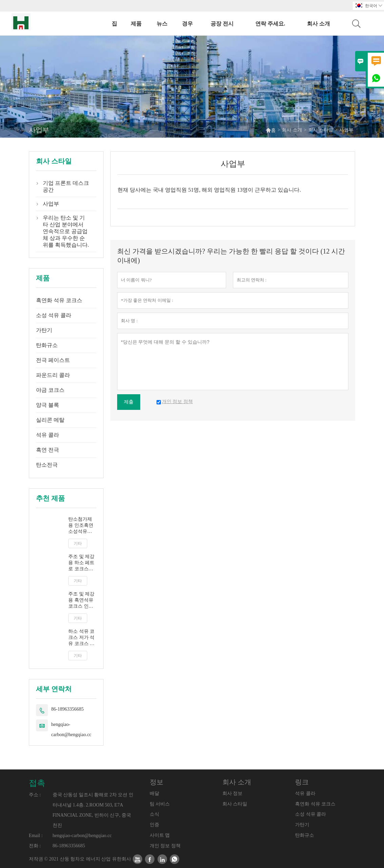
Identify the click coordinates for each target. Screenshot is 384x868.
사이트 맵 (160, 835)
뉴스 (162, 24)
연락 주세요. (270, 24)
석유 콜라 (48, 435)
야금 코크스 (50, 390)
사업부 (51, 204)
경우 (187, 24)
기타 (78, 543)
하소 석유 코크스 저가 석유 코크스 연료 (81, 638)
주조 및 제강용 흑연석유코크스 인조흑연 (81, 600)
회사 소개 (318, 24)
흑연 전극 (48, 450)
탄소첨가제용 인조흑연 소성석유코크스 (81, 526)
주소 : (35, 795)
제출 (129, 402)
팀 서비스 (160, 804)
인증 (154, 825)
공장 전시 (222, 24)
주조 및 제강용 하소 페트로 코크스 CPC (81, 563)
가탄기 (44, 330)
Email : (36, 836)
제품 (136, 24)
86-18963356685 (68, 709)
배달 (154, 793)
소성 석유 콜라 (54, 315)
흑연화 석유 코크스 (59, 300)
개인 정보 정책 (165, 846)
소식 (154, 814)
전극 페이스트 (53, 360)
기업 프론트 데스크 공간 (66, 186)
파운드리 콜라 (53, 375)
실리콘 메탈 (50, 420)
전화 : (35, 846)
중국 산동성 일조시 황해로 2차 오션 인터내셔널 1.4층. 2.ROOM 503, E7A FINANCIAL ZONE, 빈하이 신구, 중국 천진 (93, 810)
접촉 (37, 783)
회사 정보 (233, 793)
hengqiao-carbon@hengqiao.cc (71, 730)
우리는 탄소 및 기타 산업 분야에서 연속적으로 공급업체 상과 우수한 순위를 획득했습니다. (66, 231)
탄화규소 (47, 345)
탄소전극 (47, 465)
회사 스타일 (321, 130)
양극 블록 (48, 405)
